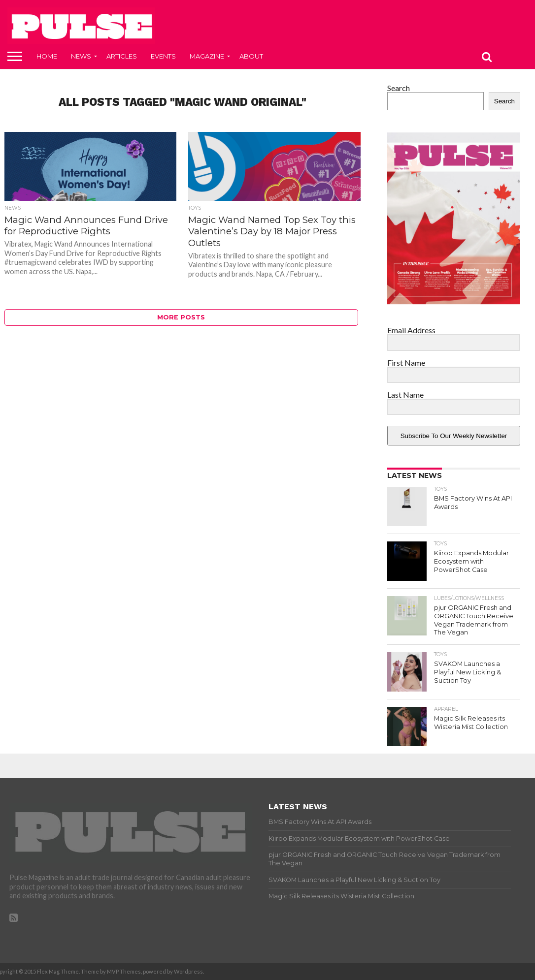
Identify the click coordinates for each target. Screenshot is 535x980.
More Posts (181, 317)
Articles (122, 56)
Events (163, 56)
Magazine (207, 56)
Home (47, 56)
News (81, 56)
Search (399, 88)
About (251, 56)
